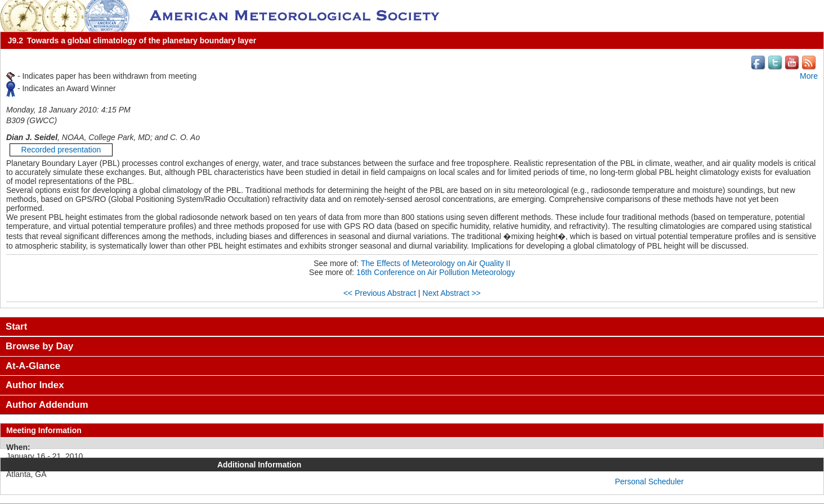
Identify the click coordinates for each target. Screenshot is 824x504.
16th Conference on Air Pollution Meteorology (436, 272)
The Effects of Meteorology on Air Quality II (436, 263)
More (809, 76)
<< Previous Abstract (380, 293)
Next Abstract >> (452, 293)
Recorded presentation (61, 150)
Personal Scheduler (650, 481)
